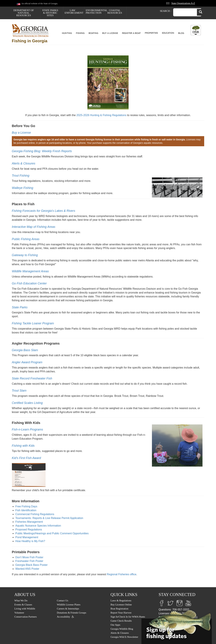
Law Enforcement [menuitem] (74, 12)
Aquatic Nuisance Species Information (38, 526)
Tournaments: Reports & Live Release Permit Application (49, 518)
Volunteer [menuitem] (19, 613)
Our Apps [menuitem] (115, 625)
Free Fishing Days (26, 506)
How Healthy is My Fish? (30, 541)
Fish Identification (26, 510)
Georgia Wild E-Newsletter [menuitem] (124, 637)
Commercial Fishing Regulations (35, 514)
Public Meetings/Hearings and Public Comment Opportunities (52, 533)
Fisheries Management (29, 522)
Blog (181, 33)
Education (168, 33)
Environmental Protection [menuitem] (96, 12)
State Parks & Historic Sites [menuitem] (50, 13)
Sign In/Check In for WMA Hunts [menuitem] (128, 617)
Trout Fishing (21, 176)
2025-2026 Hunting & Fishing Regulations (101, 115)
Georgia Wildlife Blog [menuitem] (122, 629)
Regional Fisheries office (122, 574)
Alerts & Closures (24, 163)
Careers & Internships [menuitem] (68, 609)
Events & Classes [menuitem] (23, 605)
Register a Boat (131, 33)
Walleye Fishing (23, 188)
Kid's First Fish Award (26, 458)
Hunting (67, 33)
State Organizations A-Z (183, 3)
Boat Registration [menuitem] (119, 609)
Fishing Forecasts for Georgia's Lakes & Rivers (44, 211)
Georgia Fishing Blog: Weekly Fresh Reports (42, 151)
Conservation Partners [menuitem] (26, 617)
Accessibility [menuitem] (63, 617)
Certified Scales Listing (27, 403)
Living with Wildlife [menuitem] (25, 609)
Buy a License (110, 33)
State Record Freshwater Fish (32, 378)
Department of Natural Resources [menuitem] (24, 13)
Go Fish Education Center (29, 283)
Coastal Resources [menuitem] (115, 12)
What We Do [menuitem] (21, 601)
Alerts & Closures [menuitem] (120, 633)
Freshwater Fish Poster (29, 561)
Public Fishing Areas (26, 239)
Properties (151, 33)
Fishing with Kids (23, 446)
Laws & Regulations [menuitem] (121, 601)
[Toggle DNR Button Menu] (196, 30)
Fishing (80, 33)
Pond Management (27, 537)
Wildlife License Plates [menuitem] (69, 605)
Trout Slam (19, 391)
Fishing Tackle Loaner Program (33, 323)
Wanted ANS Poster (27, 569)
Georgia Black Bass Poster (31, 565)
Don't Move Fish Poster (29, 557)
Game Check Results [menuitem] (121, 621)
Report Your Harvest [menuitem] (121, 613)
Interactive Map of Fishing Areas (33, 227)
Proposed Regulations (29, 530)
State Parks (20, 307)
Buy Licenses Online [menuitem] (121, 605)
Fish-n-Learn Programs (27, 430)
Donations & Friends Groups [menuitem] (72, 613)
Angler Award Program (27, 362)
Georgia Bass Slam (25, 350)
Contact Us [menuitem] (63, 601)
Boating (93, 33)
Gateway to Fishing (25, 255)
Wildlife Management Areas (30, 271)
